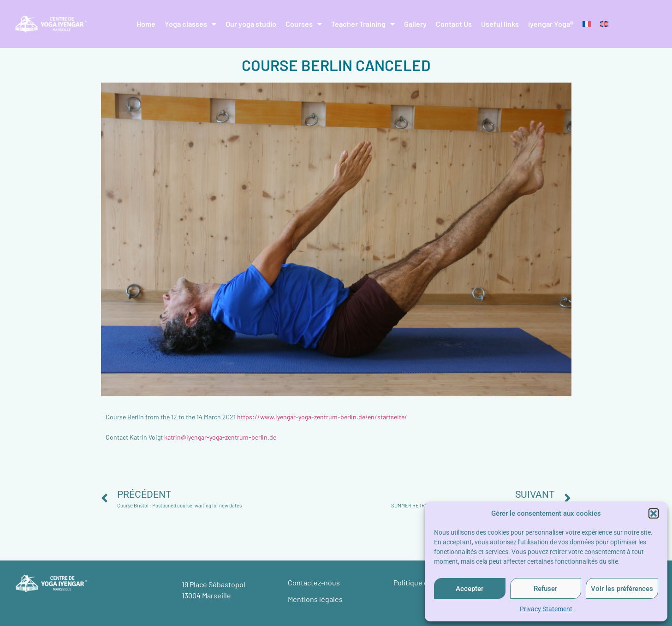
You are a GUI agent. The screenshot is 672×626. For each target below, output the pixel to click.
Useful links (500, 24)
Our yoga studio (251, 24)
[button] (654, 513)
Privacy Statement (546, 609)
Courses (304, 24)
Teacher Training (363, 24)
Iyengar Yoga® (551, 24)
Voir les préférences (622, 589)
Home (146, 24)
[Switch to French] (587, 24)
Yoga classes (190, 24)
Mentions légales (315, 599)
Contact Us (454, 24)
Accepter (470, 589)
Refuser (545, 589)
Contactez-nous (314, 582)
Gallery (415, 24)
